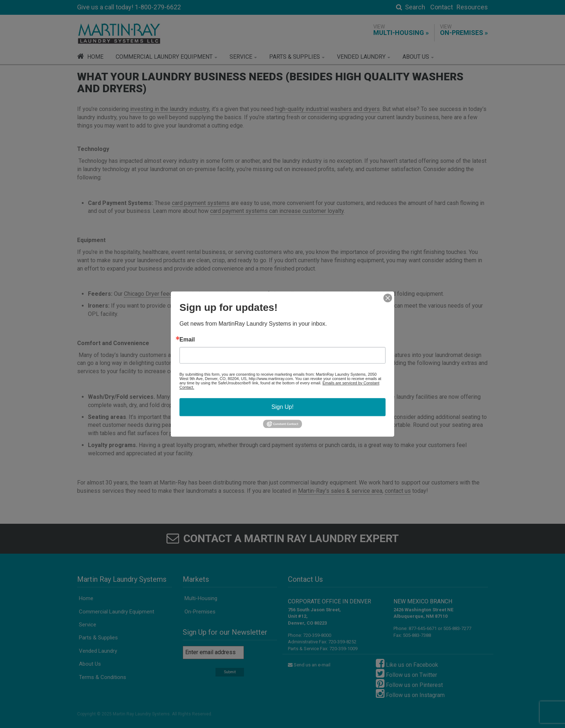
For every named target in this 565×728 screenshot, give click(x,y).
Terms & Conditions (103, 677)
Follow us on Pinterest (409, 683)
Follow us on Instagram (410, 693)
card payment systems (201, 203)
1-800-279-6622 (158, 7)
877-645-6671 (423, 628)
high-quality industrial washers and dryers (327, 109)
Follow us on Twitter (406, 673)
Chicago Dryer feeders (152, 294)
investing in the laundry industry (170, 109)
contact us (398, 491)
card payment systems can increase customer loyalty (277, 211)
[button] (166, 57)
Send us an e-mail (309, 665)
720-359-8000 (317, 635)
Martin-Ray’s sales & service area (340, 491)
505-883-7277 (457, 628)
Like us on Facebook (407, 663)
